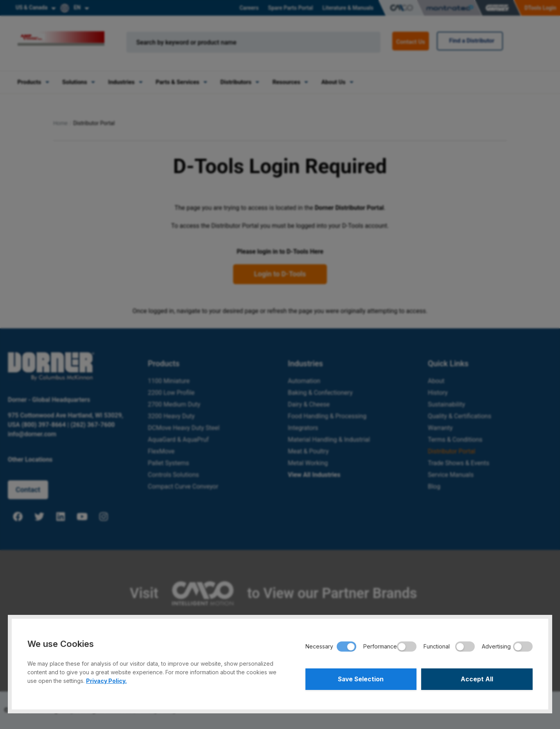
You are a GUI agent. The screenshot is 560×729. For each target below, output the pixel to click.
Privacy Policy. (106, 680)
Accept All (477, 679)
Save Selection (361, 679)
